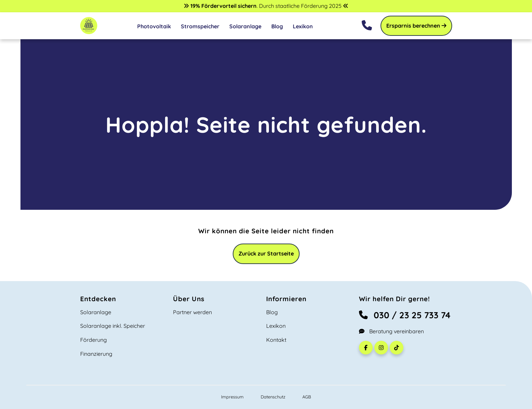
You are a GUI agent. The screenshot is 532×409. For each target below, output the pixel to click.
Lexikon (303, 26)
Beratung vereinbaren (391, 331)
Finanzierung (96, 354)
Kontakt (276, 340)
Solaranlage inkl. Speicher (113, 326)
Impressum (232, 397)
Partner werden (192, 312)
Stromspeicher (200, 26)
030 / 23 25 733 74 (405, 315)
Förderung (94, 340)
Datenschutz (273, 397)
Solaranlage (245, 26)
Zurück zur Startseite (266, 253)
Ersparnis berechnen (416, 26)
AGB (307, 397)
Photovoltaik (154, 26)
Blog (277, 26)
